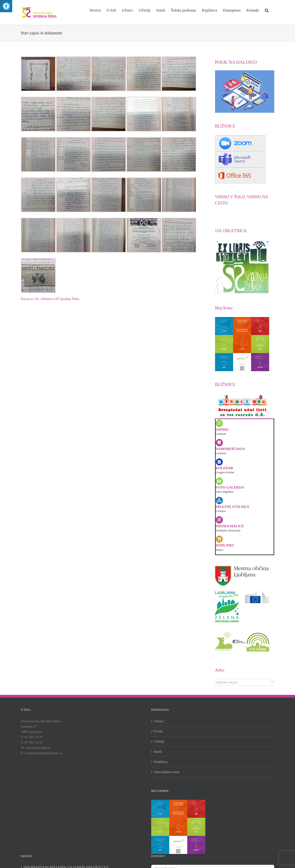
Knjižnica (161, 762)
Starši (158, 752)
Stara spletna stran (167, 772)
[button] (267, 10)
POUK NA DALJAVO (236, 62)
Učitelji (159, 741)
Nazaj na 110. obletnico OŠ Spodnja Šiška (50, 299)
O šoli (158, 731)
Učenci (159, 721)
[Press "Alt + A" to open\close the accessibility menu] (6, 6)
